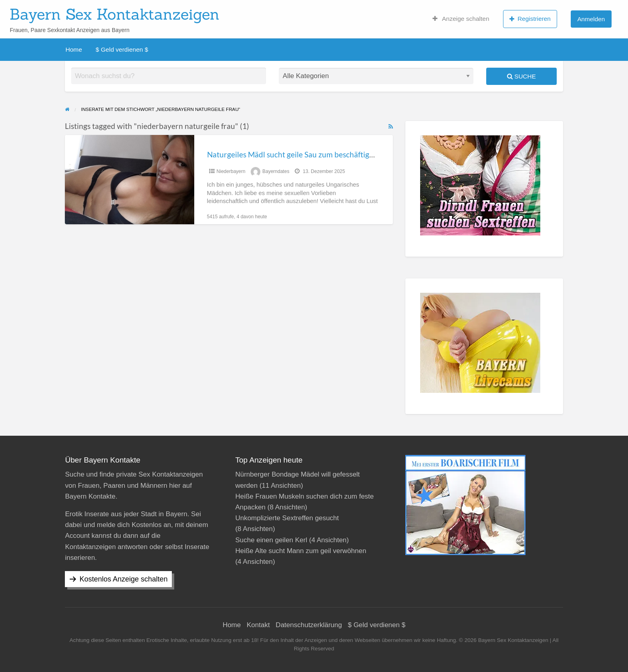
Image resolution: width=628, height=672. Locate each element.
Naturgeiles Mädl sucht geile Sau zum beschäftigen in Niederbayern (321, 154)
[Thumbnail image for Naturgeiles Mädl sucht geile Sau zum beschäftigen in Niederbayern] (129, 180)
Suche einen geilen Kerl (271, 540)
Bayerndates (276, 171)
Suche (521, 76)
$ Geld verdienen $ (122, 49)
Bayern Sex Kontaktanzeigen (115, 14)
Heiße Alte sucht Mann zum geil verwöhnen (301, 551)
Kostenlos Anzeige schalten (123, 579)
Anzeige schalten (461, 19)
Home (74, 49)
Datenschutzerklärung (309, 625)
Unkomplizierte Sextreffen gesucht (287, 518)
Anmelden (591, 19)
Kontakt (258, 625)
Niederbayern (231, 171)
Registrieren (530, 19)
